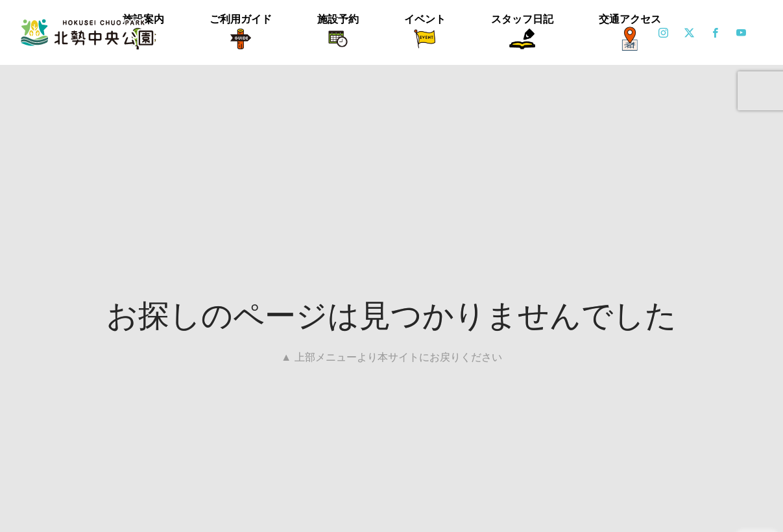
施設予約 (338, 19)
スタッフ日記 (522, 19)
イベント (425, 19)
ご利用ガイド (241, 19)
